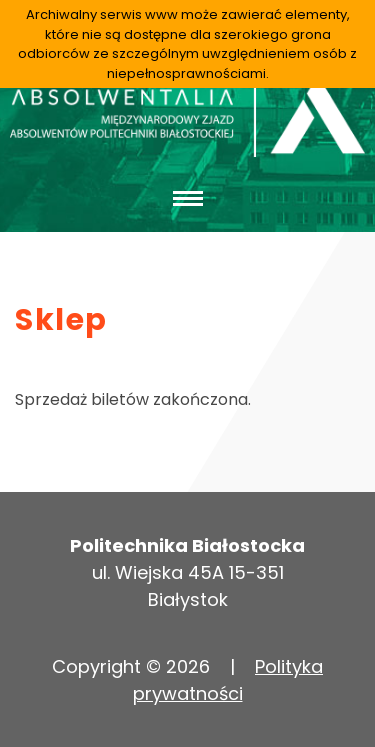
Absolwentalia (187, 117)
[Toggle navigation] (187, 198)
